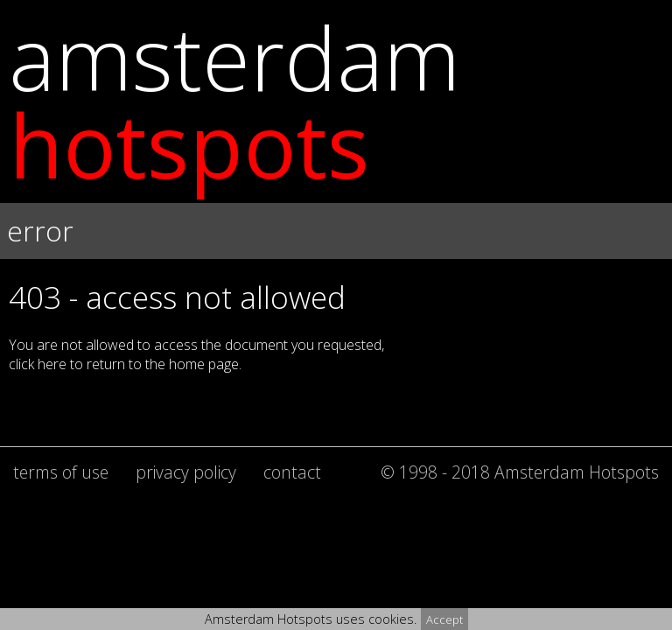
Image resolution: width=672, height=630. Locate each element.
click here (38, 364)
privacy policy (186, 472)
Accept (444, 619)
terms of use (61, 472)
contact (292, 472)
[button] (336, 262)
